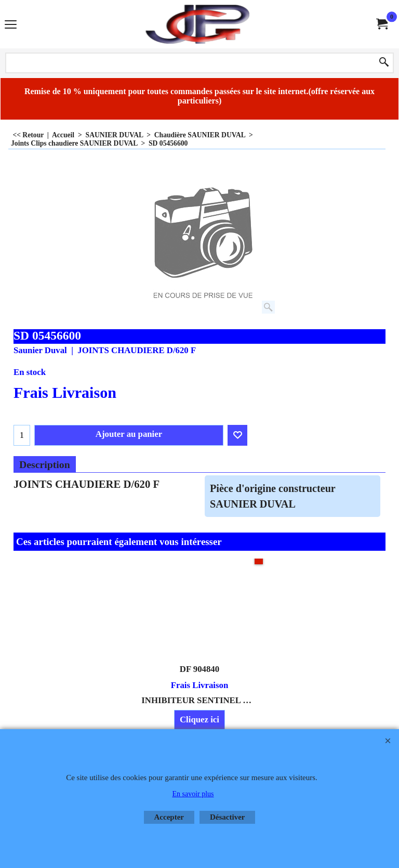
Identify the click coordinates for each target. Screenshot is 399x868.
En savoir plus (193, 794)
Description (45, 464)
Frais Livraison (65, 393)
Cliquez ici (199, 720)
